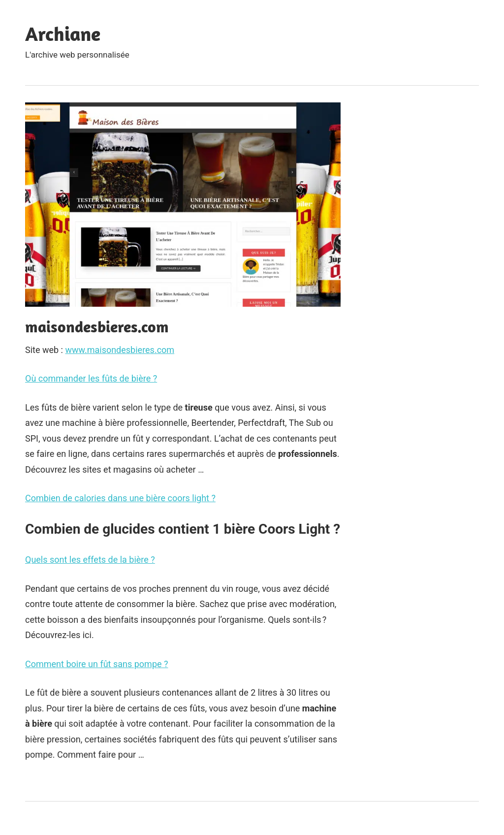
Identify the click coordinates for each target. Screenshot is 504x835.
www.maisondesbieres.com (120, 350)
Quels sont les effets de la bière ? (90, 560)
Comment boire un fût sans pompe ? (97, 664)
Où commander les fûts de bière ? (91, 378)
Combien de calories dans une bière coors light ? (120, 498)
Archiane (63, 33)
